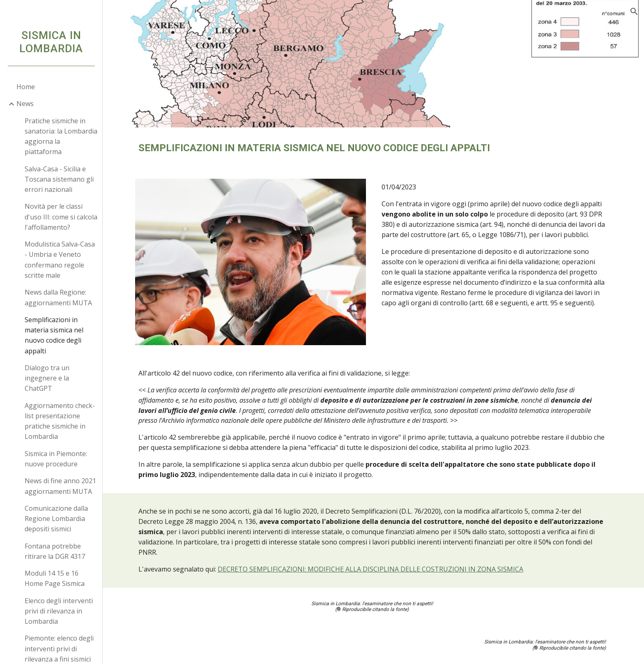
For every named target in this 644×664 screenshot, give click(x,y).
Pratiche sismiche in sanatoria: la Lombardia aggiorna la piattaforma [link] (61, 136)
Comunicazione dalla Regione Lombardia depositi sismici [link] (56, 519)
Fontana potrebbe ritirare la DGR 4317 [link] (55, 551)
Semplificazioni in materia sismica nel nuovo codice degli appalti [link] (54, 335)
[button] (634, 12)
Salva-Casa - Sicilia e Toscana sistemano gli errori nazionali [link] (59, 179)
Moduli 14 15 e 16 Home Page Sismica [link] (55, 578)
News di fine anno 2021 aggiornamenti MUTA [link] (60, 486)
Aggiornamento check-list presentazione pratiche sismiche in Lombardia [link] (60, 421)
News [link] (25, 104)
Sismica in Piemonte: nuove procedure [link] (56, 459)
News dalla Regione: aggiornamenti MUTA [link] (58, 297)
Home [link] (26, 87)
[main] (373, 148)
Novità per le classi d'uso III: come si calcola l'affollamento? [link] (61, 217)
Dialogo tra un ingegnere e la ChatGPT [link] (47, 378)
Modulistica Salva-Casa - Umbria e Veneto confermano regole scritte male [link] (60, 260)
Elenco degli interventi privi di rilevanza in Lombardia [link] (59, 611)
